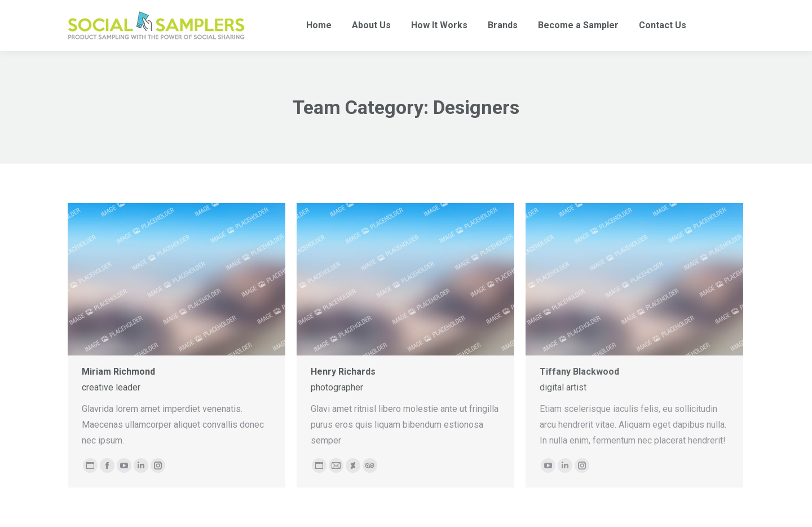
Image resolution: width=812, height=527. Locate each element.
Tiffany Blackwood (579, 372)
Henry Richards (343, 372)
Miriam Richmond (118, 372)
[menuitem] (319, 25)
